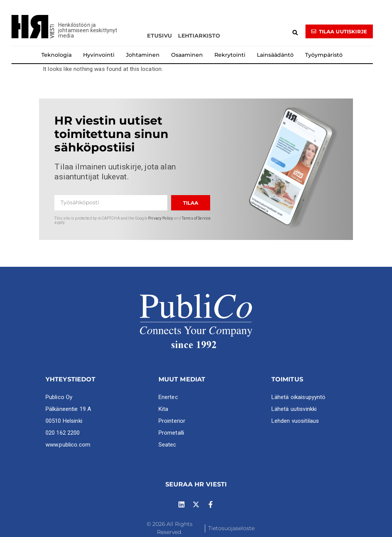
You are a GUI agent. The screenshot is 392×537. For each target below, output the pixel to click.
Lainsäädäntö (275, 55)
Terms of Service (196, 218)
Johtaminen (143, 55)
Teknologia (56, 55)
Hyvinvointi (99, 55)
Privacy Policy (161, 218)
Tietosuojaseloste (231, 528)
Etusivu (159, 36)
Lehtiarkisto (199, 36)
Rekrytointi (230, 55)
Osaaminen (187, 55)
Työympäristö (324, 55)
